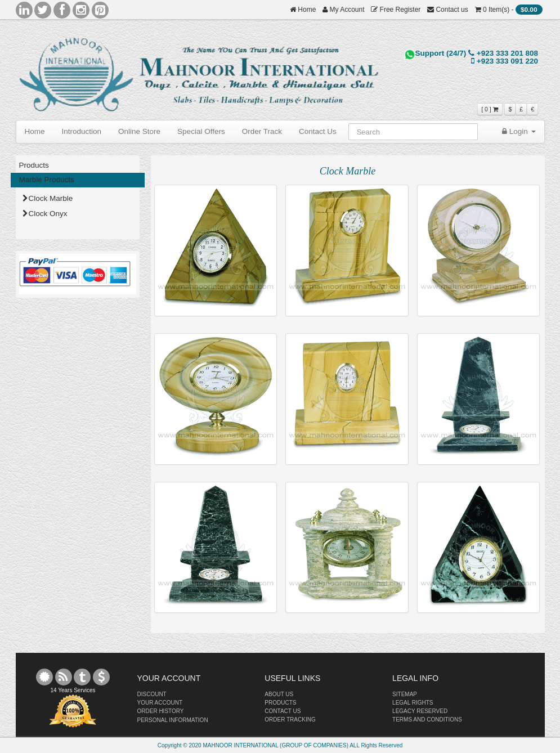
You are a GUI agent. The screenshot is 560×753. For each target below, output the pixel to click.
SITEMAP (405, 694)
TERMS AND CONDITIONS (427, 720)
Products (34, 165)
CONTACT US (283, 711)
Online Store (139, 131)
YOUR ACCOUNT (160, 703)
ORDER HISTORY (161, 711)
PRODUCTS (280, 703)
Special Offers (201, 131)
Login (519, 131)
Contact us (448, 10)
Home (303, 10)
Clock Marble (48, 198)
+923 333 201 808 (503, 53)
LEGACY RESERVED (420, 711)
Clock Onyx (45, 214)
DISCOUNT (152, 694)
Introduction (82, 131)
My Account (343, 10)
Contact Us (318, 131)
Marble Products (47, 180)
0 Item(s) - (509, 10)
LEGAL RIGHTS (413, 703)
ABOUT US (279, 694)
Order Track (262, 131)
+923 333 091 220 (505, 61)
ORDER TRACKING (290, 720)
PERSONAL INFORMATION (173, 720)
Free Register (396, 10)
